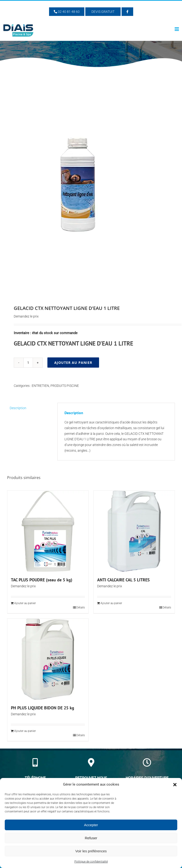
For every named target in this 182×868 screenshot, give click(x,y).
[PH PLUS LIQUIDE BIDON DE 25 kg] (48, 659)
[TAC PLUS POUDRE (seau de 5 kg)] (48, 531)
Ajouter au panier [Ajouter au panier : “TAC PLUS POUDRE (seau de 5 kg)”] (25, 603)
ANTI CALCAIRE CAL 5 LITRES (123, 580)
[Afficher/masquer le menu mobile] (177, 29)
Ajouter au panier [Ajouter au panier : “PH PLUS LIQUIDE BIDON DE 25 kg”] (25, 731)
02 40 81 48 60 (67, 12)
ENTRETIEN (40, 386)
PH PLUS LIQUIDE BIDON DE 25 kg (43, 708)
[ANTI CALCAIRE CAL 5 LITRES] (134, 531)
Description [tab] (18, 408)
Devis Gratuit (103, 12)
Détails (81, 607)
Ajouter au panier (73, 363)
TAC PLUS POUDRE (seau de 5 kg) (42, 580)
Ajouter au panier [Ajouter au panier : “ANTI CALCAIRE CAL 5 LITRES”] (111, 603)
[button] (175, 785)
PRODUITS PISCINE (65, 386)
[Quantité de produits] (28, 363)
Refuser (91, 838)
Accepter (91, 825)
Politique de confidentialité (91, 862)
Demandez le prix (26, 316)
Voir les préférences (91, 851)
